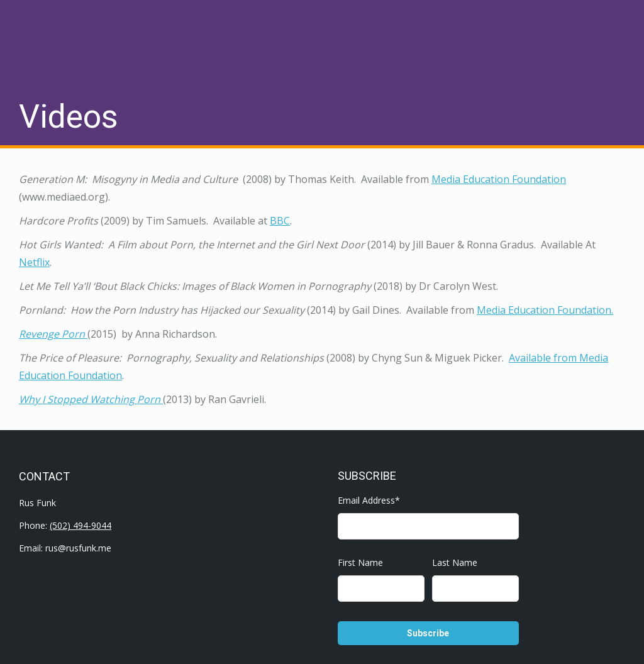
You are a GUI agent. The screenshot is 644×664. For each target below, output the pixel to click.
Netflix (34, 262)
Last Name (455, 562)
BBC (280, 221)
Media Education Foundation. (545, 310)
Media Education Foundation (499, 179)
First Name (360, 562)
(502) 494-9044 (80, 525)
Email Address (369, 500)
